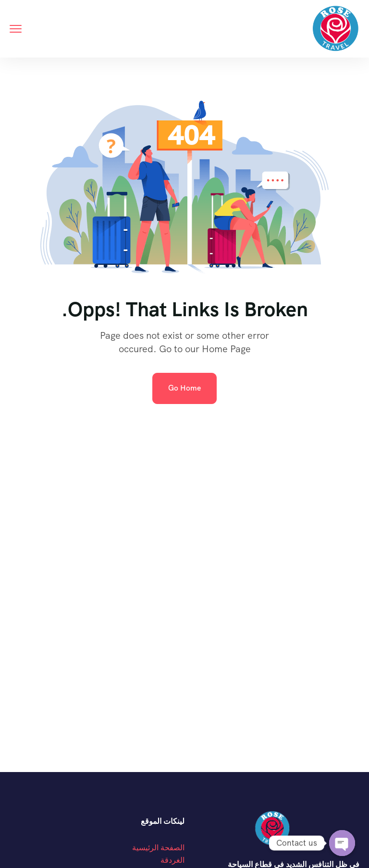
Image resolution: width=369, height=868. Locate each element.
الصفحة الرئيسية (158, 848)
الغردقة (172, 860)
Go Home (184, 388)
